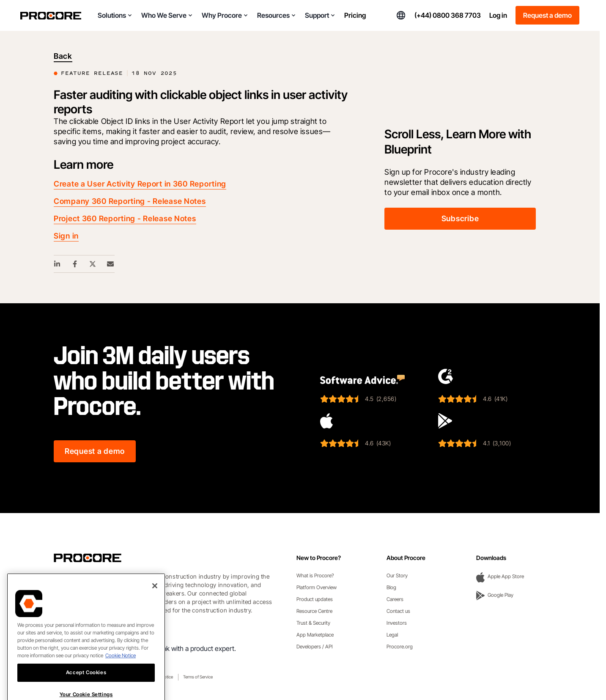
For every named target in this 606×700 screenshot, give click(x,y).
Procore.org (400, 646)
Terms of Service (198, 677)
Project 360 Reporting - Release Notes (125, 218)
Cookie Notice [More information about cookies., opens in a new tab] (121, 674)
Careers (395, 599)
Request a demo (547, 15)
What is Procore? (315, 575)
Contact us (398, 611)
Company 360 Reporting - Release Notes (130, 201)
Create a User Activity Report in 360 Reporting (140, 184)
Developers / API (315, 646)
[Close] (155, 605)
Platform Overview (317, 587)
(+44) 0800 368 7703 (448, 15)
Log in (498, 15)
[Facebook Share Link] (75, 264)
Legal (392, 635)
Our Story (397, 575)
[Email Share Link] (111, 264)
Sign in (66, 236)
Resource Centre (314, 611)
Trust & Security (313, 623)
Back (63, 56)
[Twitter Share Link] (93, 264)
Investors (397, 623)
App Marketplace (315, 635)
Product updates (315, 599)
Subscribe (460, 218)
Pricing (355, 15)
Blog (391, 587)
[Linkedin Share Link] (58, 264)
